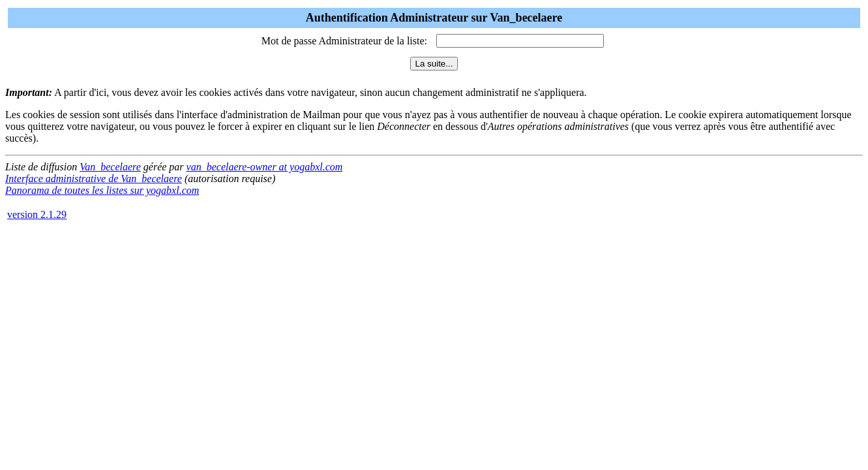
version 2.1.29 (37, 214)
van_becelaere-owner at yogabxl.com (265, 167)
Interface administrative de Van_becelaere (94, 179)
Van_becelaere (110, 167)
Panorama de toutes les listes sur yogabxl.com (102, 190)
